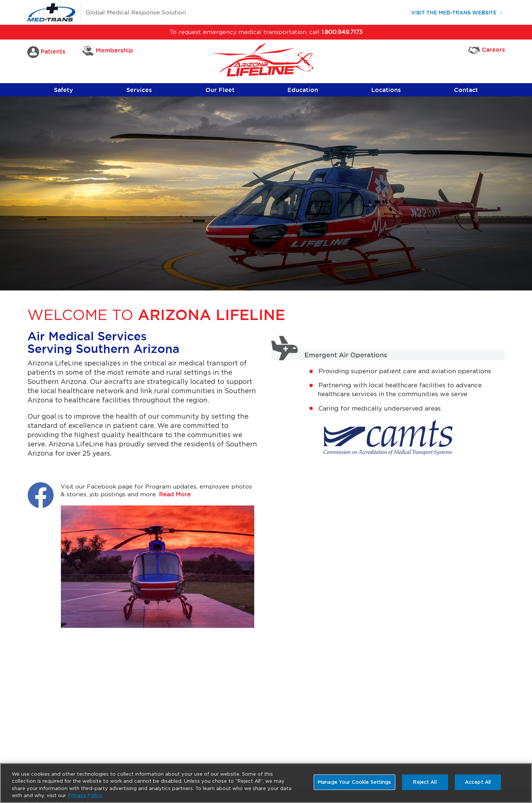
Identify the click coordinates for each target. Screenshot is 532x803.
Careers (487, 50)
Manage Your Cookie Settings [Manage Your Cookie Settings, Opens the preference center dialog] (354, 782)
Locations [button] (386, 90)
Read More (175, 494)
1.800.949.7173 (342, 32)
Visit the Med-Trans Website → (461, 12)
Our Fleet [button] (220, 90)
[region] (266, 783)
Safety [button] (64, 90)
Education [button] (303, 90)
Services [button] (139, 90)
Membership (108, 51)
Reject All (425, 782)
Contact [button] (466, 90)
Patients (47, 52)
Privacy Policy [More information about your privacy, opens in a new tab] (85, 795)
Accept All (478, 782)
